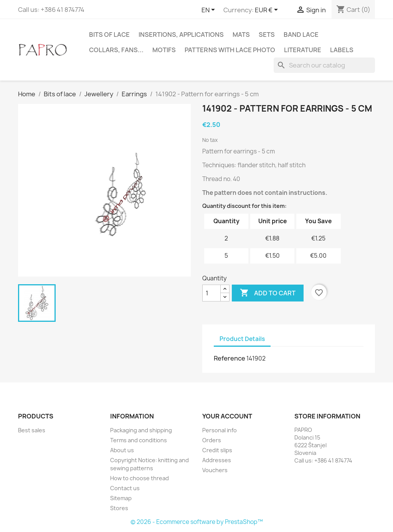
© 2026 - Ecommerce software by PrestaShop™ (197, 522)
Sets (267, 35)
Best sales (32, 430)
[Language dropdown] (210, 10)
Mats (241, 35)
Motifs (164, 50)
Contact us (125, 488)
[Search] (324, 65)
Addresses (217, 460)
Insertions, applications (181, 35)
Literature (303, 50)
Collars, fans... (116, 50)
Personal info (220, 430)
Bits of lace (109, 35)
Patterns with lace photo (230, 50)
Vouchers (215, 470)
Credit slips (217, 450)
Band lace (301, 35)
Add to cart (268, 293)
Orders (212, 440)
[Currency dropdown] (268, 10)
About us (122, 450)
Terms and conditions (139, 440)
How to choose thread (140, 478)
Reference (230, 358)
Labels (342, 50)
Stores (119, 508)
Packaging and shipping (141, 430)
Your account (227, 416)
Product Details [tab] (242, 339)
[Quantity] (211, 293)
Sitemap (121, 498)
